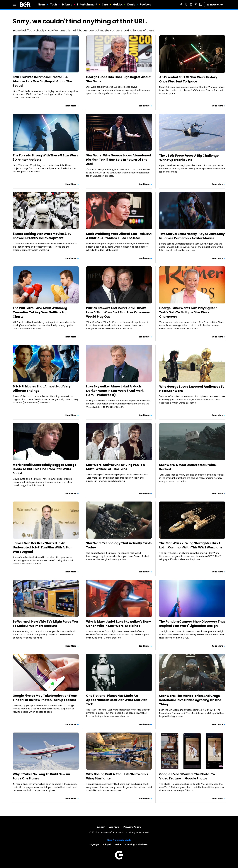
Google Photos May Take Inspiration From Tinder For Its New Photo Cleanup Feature (45, 698)
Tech (54, 4)
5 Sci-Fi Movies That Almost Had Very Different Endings (42, 389)
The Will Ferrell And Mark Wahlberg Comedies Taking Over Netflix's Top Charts (40, 312)
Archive (114, 827)
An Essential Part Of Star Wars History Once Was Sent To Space (188, 79)
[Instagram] (191, 5)
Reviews (145, 4)
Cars (105, 4)
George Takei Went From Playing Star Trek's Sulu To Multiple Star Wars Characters (188, 312)
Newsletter (215, 5)
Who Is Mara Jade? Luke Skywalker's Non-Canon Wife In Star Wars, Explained (119, 624)
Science (67, 4)
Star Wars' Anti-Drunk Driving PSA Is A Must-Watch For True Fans (116, 467)
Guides (118, 4)
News (42, 4)
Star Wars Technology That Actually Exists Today (119, 545)
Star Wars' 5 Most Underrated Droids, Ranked (188, 467)
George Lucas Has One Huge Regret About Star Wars (118, 79)
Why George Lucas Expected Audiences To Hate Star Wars (192, 389)
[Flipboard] (196, 5)
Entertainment (87, 4)
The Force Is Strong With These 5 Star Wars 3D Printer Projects (45, 158)
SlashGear (143, 844)
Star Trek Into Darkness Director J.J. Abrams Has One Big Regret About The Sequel (42, 81)
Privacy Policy (132, 827)
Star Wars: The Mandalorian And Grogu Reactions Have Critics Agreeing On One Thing (190, 700)
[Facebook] (181, 5)
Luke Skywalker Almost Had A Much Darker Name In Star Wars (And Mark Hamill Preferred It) (115, 391)
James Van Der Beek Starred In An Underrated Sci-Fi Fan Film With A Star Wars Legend (42, 547)
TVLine (118, 844)
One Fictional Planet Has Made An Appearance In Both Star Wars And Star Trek (117, 700)
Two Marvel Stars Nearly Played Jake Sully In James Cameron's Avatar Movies (192, 236)
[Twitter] (186, 5)
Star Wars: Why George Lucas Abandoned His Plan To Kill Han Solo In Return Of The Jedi (119, 160)
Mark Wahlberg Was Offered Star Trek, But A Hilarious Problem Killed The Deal (119, 236)
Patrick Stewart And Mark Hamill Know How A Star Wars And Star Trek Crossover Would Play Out (118, 312)
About (101, 827)
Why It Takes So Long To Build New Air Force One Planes (42, 776)
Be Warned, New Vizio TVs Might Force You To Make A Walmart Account (45, 624)
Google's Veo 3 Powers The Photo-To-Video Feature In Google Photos (188, 776)
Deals (131, 4)
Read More (71, 106)
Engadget (94, 844)
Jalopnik (107, 844)
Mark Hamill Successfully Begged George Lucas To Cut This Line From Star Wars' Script (45, 469)
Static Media (104, 833)
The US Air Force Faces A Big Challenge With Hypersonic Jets (189, 158)
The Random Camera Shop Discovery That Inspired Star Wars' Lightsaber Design (192, 624)
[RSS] (201, 5)
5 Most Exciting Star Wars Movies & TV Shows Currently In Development (42, 236)
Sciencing (130, 844)
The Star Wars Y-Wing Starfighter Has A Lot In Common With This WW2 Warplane (191, 545)
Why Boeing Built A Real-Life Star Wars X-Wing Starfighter (118, 776)
